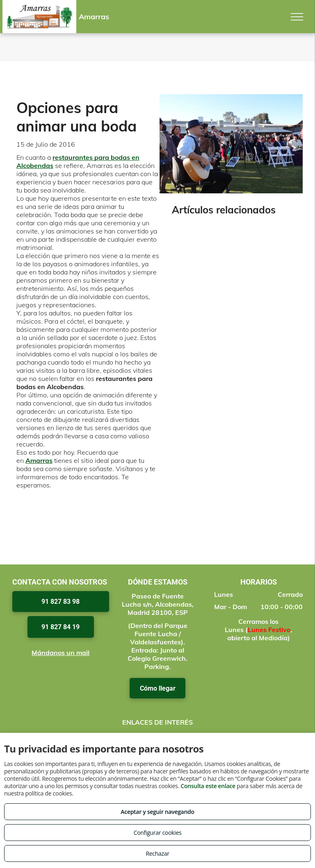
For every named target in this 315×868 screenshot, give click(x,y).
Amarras (39, 460)
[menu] (297, 17)
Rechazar (157, 853)
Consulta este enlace (208, 786)
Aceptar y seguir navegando (157, 812)
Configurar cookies (158, 833)
